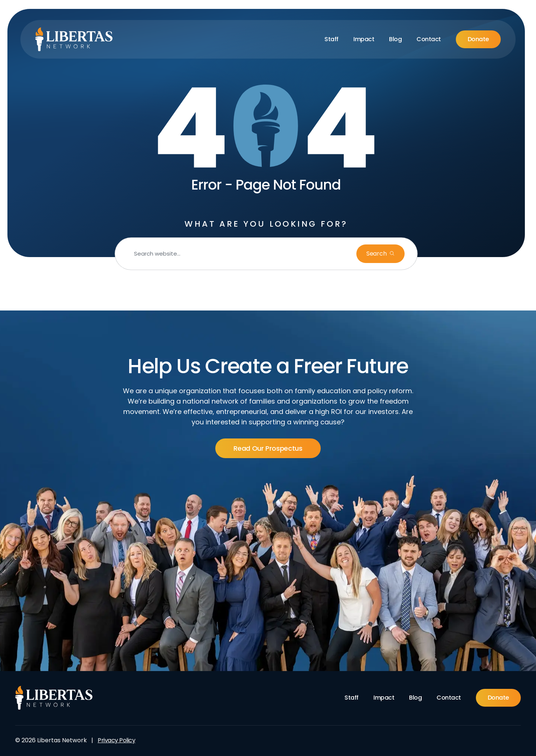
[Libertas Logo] (74, 39)
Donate (478, 39)
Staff (331, 39)
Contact (429, 39)
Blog (395, 39)
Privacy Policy (116, 740)
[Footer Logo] (54, 698)
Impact (364, 39)
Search (377, 254)
